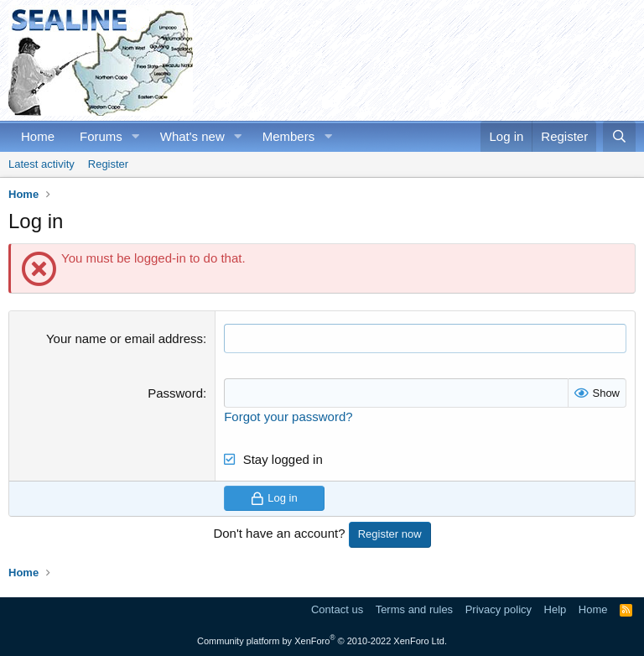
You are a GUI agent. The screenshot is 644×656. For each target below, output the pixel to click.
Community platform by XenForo (322, 641)
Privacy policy (499, 609)
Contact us (337, 609)
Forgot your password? (288, 417)
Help (556, 609)
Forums (101, 136)
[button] (136, 136)
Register (108, 164)
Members (289, 136)
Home (38, 136)
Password (175, 393)
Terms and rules (414, 609)
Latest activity (42, 164)
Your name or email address (125, 338)
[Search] (619, 136)
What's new (192, 136)
